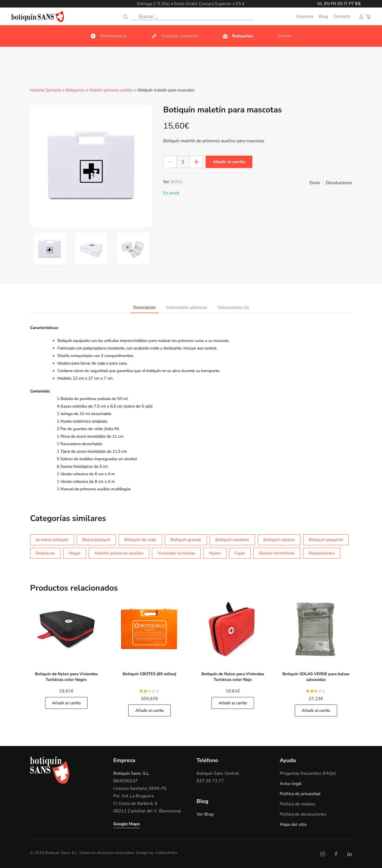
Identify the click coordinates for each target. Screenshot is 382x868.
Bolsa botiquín (96, 540)
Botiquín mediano (232, 540)
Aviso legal (291, 783)
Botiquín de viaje (140, 540)
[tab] (49, 248)
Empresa (305, 16)
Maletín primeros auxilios (111, 90)
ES (358, 4)
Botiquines (75, 90)
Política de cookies (298, 804)
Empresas (45, 553)
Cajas (240, 553)
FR (333, 4)
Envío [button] (315, 183)
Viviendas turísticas (176, 553)
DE (340, 4)
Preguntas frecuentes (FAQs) (308, 773)
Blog (323, 16)
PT (351, 4)
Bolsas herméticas (277, 553)
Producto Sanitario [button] (174, 36)
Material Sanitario (46, 90)
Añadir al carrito (229, 162)
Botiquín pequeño (326, 540)
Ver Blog (205, 814)
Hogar (75, 553)
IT (346, 4)
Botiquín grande (186, 540)
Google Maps (127, 824)
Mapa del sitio (293, 824)
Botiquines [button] (238, 36)
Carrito (284, 36)
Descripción (144, 307)
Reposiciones (322, 553)
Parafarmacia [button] (108, 36)
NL (320, 4)
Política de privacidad (300, 794)
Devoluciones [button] (339, 183)
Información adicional (187, 307)
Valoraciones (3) (233, 307)
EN (327, 4)
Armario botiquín (52, 540)
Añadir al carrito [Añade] (66, 703)
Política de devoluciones (303, 814)
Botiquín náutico (279, 540)
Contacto (342, 16)
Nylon (215, 553)
